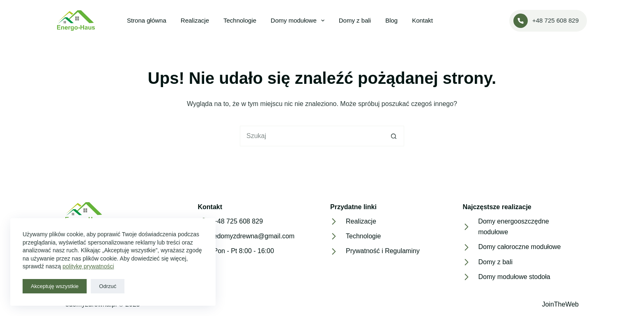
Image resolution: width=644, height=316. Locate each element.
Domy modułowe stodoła (514, 277)
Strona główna (147, 20)
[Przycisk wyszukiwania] (394, 136)
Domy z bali (355, 20)
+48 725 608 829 (546, 21)
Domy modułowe (299, 21)
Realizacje (195, 20)
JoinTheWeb (560, 304)
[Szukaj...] (312, 136)
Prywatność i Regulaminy (383, 251)
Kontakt (422, 20)
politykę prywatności (88, 266)
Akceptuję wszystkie (55, 286)
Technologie (240, 20)
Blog (391, 20)
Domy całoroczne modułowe (520, 247)
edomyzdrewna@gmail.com (254, 236)
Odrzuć (108, 286)
